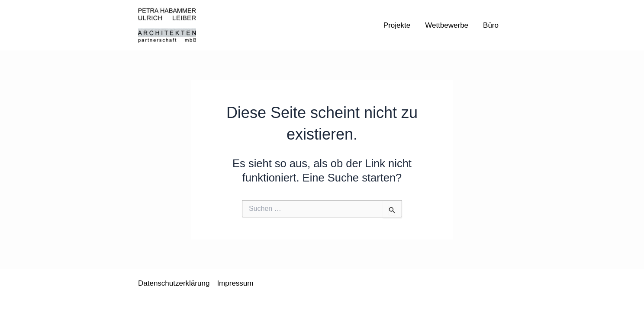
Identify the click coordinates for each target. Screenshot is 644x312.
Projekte (397, 25)
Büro (491, 25)
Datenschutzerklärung (174, 283)
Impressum (235, 283)
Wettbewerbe (447, 25)
